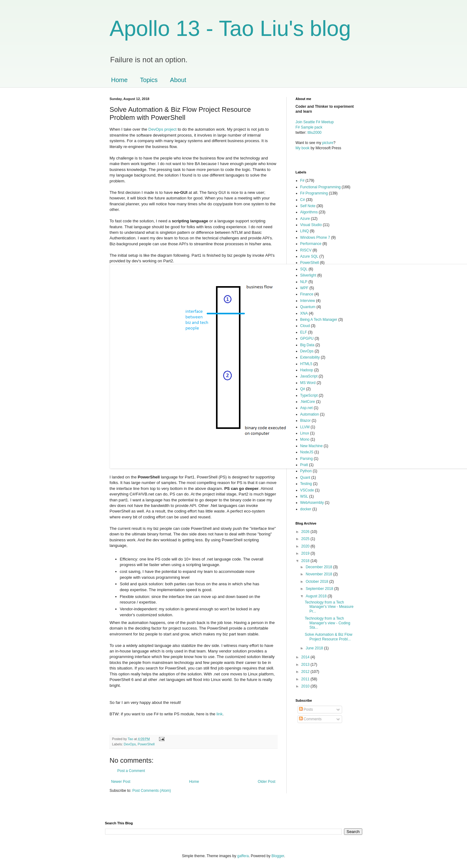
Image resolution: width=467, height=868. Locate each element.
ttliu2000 (314, 133)
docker (306, 509)
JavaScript (309, 376)
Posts (306, 709)
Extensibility (310, 357)
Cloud (305, 326)
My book (303, 148)
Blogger (278, 856)
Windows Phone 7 (315, 238)
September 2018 (320, 589)
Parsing (307, 459)
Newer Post (121, 782)
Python (306, 471)
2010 (306, 686)
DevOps (130, 744)
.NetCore (308, 402)
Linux (305, 433)
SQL (304, 269)
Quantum (308, 307)
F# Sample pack (309, 127)
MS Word (308, 383)
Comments (310, 719)
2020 (306, 546)
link (219, 714)
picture (328, 143)
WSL (304, 496)
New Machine (312, 446)
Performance (311, 244)
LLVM (305, 427)
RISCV (306, 250)
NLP (304, 282)
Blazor (306, 421)
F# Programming (314, 193)
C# (303, 200)
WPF (304, 288)
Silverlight (308, 275)
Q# (303, 389)
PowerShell (146, 744)
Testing (306, 484)
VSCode (307, 490)
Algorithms (309, 212)
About (178, 80)
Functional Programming (321, 187)
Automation (310, 414)
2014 (306, 657)
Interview (308, 301)
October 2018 (317, 582)
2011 (306, 679)
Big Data (307, 345)
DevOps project (163, 129)
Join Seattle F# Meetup (315, 122)
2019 (306, 553)
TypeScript (309, 395)
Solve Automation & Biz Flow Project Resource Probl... (328, 637)
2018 (306, 561)
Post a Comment (131, 771)
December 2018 (319, 567)
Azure (305, 219)
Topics (149, 80)
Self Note (308, 206)
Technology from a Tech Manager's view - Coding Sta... (327, 623)
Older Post (267, 782)
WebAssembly (312, 503)
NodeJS (307, 452)
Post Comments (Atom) (152, 791)
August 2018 (317, 596)
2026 (306, 532)
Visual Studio (311, 225)
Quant (305, 478)
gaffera (243, 856)
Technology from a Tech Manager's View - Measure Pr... (329, 607)
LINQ (305, 231)
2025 (306, 539)
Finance (307, 294)
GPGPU (307, 338)
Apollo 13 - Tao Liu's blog (230, 28)
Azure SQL (309, 256)
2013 (306, 665)
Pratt (304, 465)
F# (302, 181)
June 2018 (315, 648)
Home (119, 80)
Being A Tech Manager (319, 320)
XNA (304, 313)
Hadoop (307, 370)
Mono (305, 439)
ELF (304, 332)
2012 (306, 672)
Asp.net (307, 408)
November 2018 (319, 574)
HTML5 (306, 364)
